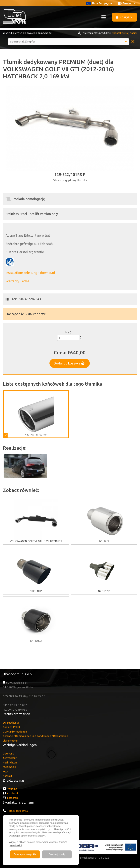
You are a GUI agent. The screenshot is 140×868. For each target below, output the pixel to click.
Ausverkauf (10, 758)
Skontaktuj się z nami (124, 33)
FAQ (5, 771)
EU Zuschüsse (11, 723)
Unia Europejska (99, 3)
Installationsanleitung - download (30, 273)
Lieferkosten (11, 741)
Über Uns (8, 753)
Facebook (13, 793)
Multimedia (9, 767)
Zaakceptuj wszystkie (25, 854)
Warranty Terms (17, 281)
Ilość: (68, 332)
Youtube (12, 789)
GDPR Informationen (15, 732)
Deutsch (127, 3)
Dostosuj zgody (57, 854)
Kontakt (7, 776)
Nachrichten (10, 762)
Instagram (13, 798)
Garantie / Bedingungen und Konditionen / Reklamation (35, 736)
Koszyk (124, 17)
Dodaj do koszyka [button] (69, 363)
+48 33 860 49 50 (18, 811)
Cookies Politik (12, 727)
